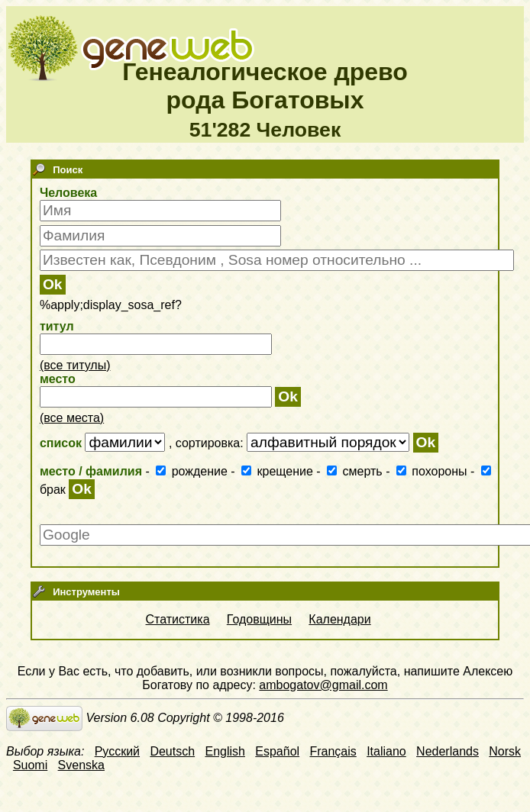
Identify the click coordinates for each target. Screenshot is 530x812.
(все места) (72, 418)
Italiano (386, 751)
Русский (117, 751)
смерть (356, 471)
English (225, 751)
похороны (433, 471)
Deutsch (172, 751)
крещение (279, 471)
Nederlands (448, 751)
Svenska (81, 765)
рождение (193, 471)
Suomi (30, 765)
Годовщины (259, 619)
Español (277, 751)
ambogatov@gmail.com (323, 685)
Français (333, 751)
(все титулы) (75, 365)
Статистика (178, 619)
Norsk (505, 751)
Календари (339, 619)
